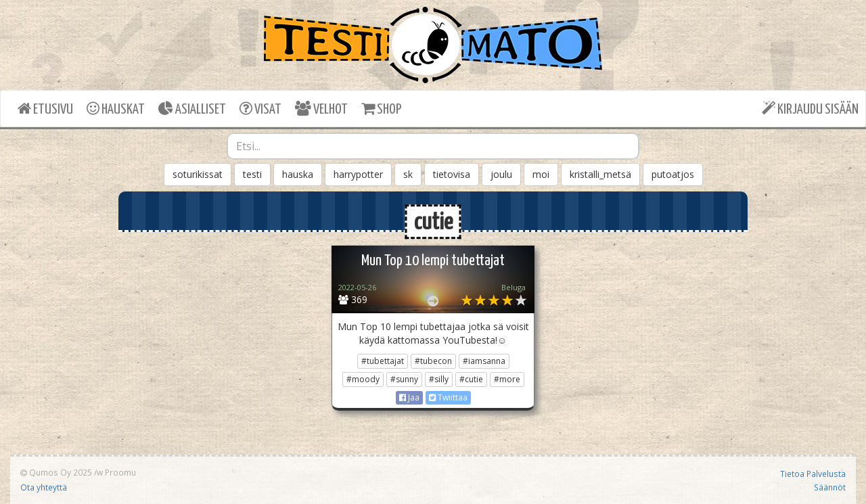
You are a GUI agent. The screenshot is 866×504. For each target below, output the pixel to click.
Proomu (120, 472)
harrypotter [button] (358, 174)
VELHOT (321, 109)
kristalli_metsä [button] (600, 174)
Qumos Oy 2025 (56, 472)
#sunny (404, 379)
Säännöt (830, 487)
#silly (439, 379)
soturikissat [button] (198, 174)
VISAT (260, 109)
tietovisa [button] (452, 174)
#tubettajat (383, 361)
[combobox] (433, 146)
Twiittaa (448, 397)
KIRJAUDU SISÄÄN (810, 109)
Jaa (409, 397)
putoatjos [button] (673, 174)
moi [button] (541, 174)
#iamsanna (484, 361)
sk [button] (408, 174)
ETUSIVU (45, 109)
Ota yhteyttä (44, 487)
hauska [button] (298, 174)
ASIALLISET (192, 109)
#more (507, 379)
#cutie (471, 379)
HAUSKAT (116, 109)
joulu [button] (501, 174)
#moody (363, 379)
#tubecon (433, 361)
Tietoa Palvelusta (813, 474)
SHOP (381, 109)
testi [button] (252, 174)
